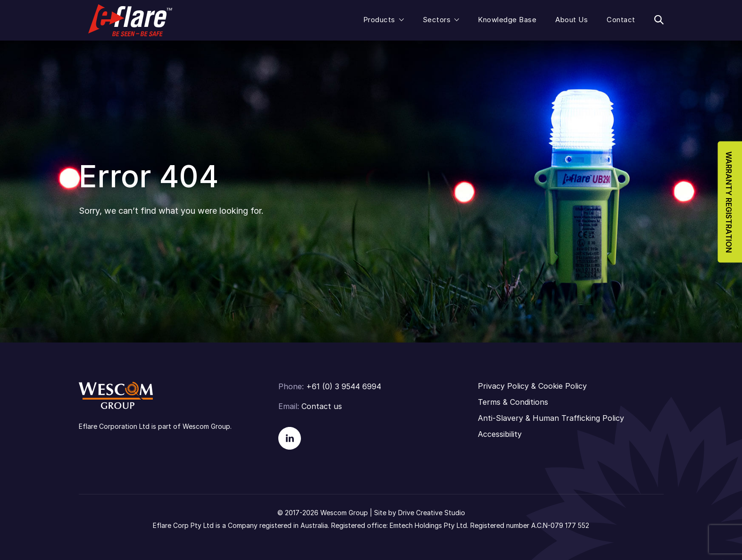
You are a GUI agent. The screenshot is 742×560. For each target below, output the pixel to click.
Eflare (130, 20)
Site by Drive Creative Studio (420, 513)
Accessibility (500, 434)
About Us (571, 20)
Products (379, 20)
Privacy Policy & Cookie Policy (532, 386)
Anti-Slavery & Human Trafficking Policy (551, 418)
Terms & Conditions (513, 402)
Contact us (322, 406)
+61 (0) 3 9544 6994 (344, 386)
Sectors (437, 20)
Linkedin (290, 438)
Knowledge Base (507, 20)
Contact (621, 20)
